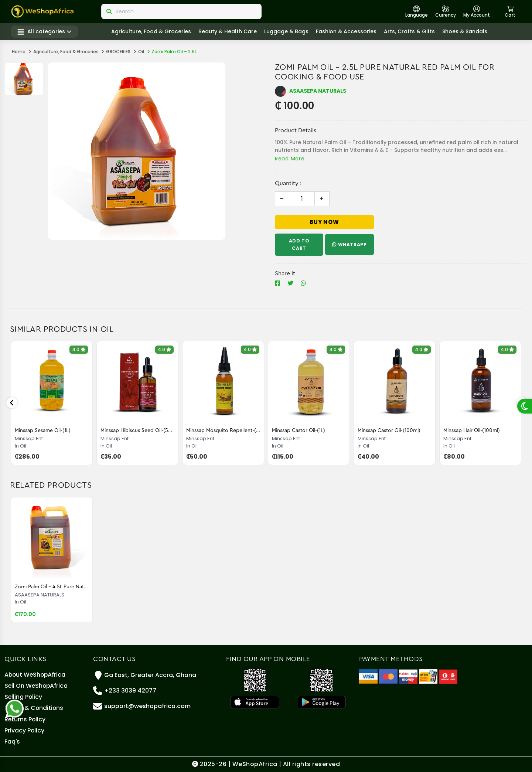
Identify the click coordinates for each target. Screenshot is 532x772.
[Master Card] (388, 671)
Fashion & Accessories (347, 32)
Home (19, 52)
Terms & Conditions (34, 706)
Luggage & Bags (287, 32)
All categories (45, 32)
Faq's (12, 741)
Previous (12, 403)
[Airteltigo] (408, 671)
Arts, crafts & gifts (410, 32)
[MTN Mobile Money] (428, 671)
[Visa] (368, 671)
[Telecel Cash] (448, 671)
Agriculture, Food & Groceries (152, 32)
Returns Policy (25, 717)
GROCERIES (118, 52)
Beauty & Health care (228, 32)
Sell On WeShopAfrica (37, 682)
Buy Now (325, 222)
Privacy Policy (25, 729)
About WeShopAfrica (36, 670)
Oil (141, 52)
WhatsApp (350, 244)
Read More (290, 159)
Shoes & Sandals (465, 32)
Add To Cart (299, 244)
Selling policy (24, 694)
